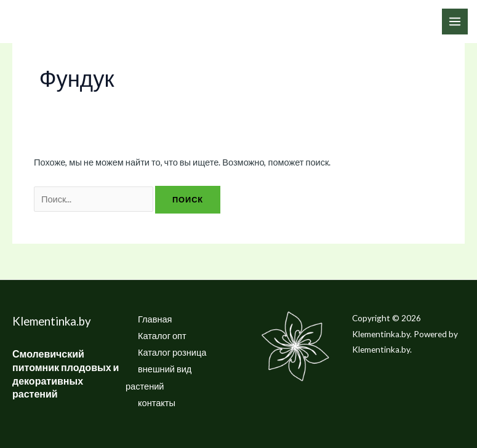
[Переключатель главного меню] (455, 22)
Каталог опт (162, 336)
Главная (155, 319)
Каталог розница (172, 352)
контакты (157, 403)
